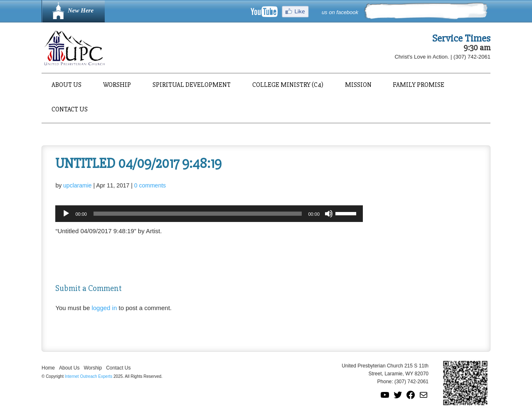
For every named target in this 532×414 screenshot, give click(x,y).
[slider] (198, 214)
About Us (66, 85)
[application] (209, 214)
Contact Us (70, 110)
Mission (358, 85)
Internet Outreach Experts (89, 376)
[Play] (66, 214)
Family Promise (419, 85)
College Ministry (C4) (288, 85)
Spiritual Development (192, 85)
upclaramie (77, 185)
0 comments (150, 185)
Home (48, 368)
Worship (117, 85)
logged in (104, 308)
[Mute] (329, 214)
